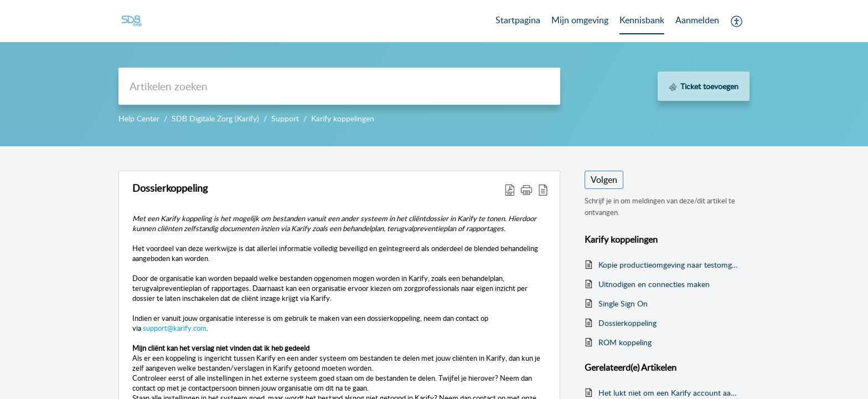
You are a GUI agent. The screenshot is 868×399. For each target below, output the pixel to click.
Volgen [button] (604, 180)
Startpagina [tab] (518, 20)
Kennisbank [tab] (642, 20)
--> (434, 73)
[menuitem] (697, 21)
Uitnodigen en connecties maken (654, 284)
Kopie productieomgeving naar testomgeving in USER (668, 265)
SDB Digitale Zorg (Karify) (215, 118)
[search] (339, 86)
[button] (737, 21)
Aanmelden (697, 20)
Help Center (139, 118)
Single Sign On (623, 303)
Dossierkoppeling (627, 323)
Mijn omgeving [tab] (580, 20)
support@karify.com (175, 328)
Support (285, 118)
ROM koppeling (625, 342)
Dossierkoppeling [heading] (170, 188)
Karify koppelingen (343, 118)
